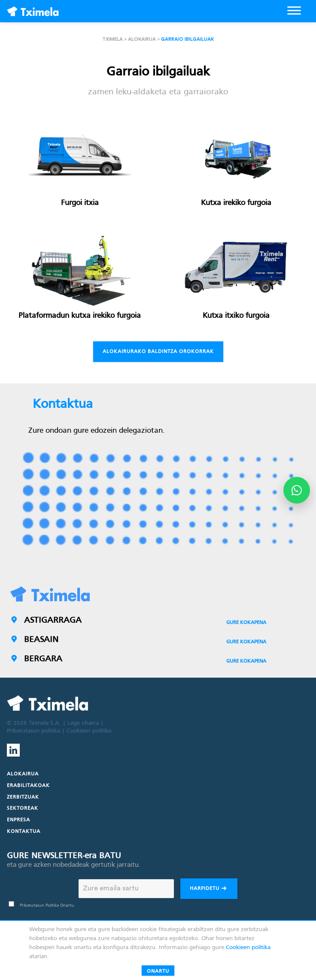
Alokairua (142, 39)
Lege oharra (83, 723)
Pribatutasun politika (33, 731)
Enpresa (18, 820)
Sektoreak (23, 808)
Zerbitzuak (23, 797)
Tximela (112, 39)
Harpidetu (209, 889)
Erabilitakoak (28, 786)
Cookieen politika (89, 731)
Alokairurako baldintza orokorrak (158, 352)
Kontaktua (24, 832)
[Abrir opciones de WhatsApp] (297, 490)
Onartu (158, 971)
